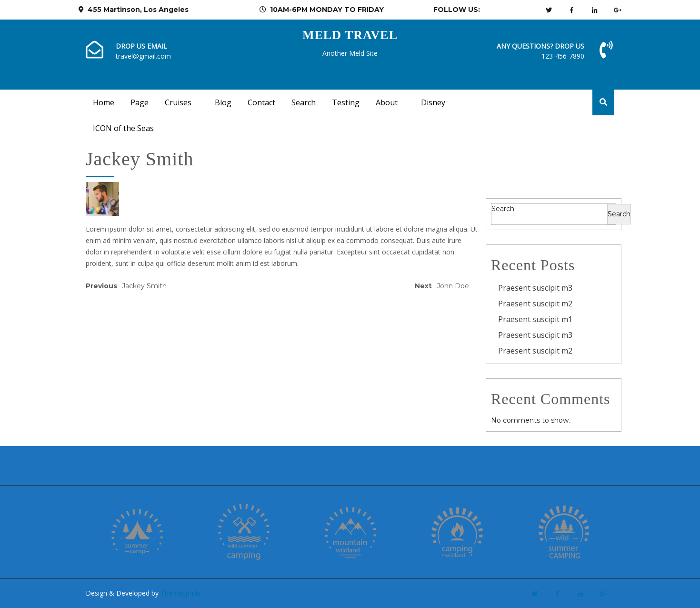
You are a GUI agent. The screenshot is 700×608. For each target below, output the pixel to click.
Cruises (178, 102)
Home (104, 102)
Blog (223, 102)
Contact (261, 102)
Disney (433, 102)
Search (304, 102)
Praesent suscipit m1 (535, 319)
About (387, 102)
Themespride (180, 593)
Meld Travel (350, 35)
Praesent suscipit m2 (535, 304)
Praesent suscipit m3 (535, 288)
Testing (346, 102)
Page (140, 102)
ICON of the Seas (123, 128)
